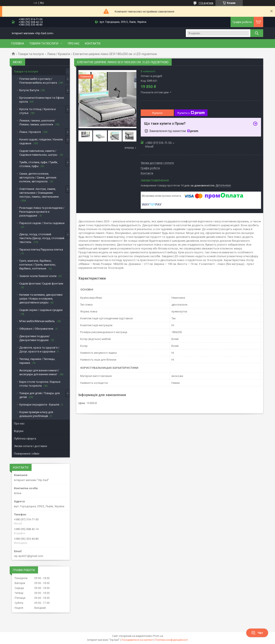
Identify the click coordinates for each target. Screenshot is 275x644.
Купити (157, 113)
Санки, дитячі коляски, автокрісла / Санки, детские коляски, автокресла (38, 178)
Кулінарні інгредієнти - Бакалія (39, 405)
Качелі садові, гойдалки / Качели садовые (41, 141)
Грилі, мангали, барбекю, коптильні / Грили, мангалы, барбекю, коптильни (38, 265)
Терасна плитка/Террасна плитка (41, 250)
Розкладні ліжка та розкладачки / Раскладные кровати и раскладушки (42, 212)
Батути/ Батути (29, 90)
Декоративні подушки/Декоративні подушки (34, 338)
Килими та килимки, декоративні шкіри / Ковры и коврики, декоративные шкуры (41, 299)
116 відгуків (206, 3)
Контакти (93, 43)
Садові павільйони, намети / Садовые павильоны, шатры (39, 153)
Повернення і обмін (27, 454)
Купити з (191, 113)
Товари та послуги (44, 43)
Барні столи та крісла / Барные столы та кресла (40, 384)
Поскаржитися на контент (137, 640)
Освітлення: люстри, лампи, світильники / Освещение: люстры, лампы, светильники (39, 193)
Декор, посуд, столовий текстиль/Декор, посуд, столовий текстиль (42, 238)
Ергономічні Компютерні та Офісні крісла (42, 100)
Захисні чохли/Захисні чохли (38, 276)
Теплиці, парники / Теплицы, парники (37, 361)
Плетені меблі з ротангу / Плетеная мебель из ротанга (38, 81)
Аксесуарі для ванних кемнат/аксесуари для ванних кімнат (39, 372)
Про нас (74, 43)
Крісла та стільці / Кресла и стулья (37, 111)
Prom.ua (158, 636)
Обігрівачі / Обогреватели (37, 329)
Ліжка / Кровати (59, 54)
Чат (257, 633)
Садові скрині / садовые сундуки (41, 310)
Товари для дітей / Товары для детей (40, 395)
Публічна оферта (25, 439)
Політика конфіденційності (171, 640)
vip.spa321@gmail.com (29, 556)
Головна (18, 43)
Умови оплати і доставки (31, 446)
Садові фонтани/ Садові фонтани (41, 284)
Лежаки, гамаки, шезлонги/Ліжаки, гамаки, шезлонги (37, 122)
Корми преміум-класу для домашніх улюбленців (36, 414)
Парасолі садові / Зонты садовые (42, 223)
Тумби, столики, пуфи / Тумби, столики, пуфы (39, 164)
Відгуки (19, 431)
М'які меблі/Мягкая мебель (37, 321)
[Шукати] (257, 33)
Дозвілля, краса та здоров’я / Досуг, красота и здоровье (39, 350)
